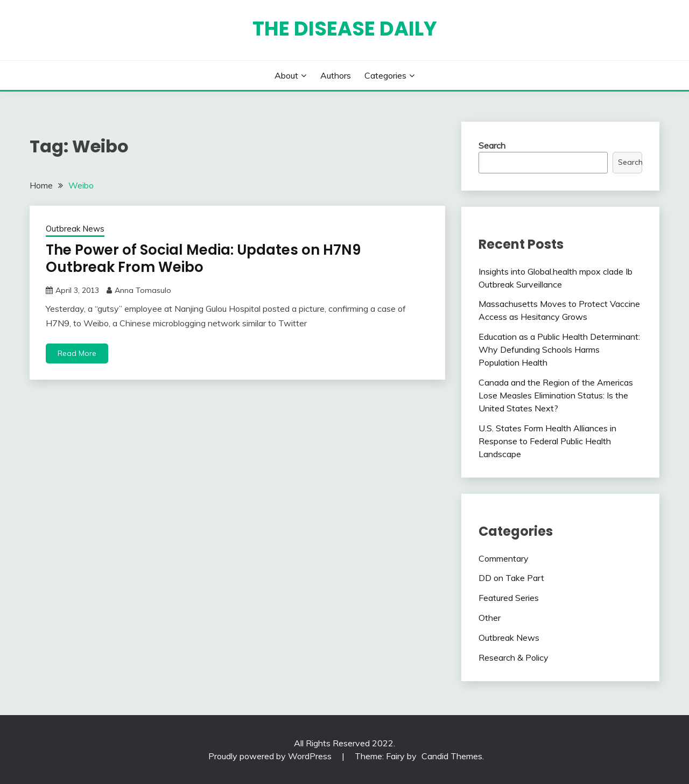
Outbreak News (75, 229)
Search (492, 145)
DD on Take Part (511, 578)
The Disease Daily (345, 29)
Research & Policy (514, 657)
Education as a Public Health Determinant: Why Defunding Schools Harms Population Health (559, 349)
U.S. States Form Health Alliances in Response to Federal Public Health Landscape (547, 441)
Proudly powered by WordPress (271, 756)
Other (490, 618)
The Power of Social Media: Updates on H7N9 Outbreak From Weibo (203, 259)
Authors (336, 75)
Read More (77, 353)
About (286, 75)
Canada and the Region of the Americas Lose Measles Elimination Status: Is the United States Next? (556, 395)
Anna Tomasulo (143, 290)
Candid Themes (452, 756)
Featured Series (509, 598)
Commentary (504, 558)
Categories (385, 75)
